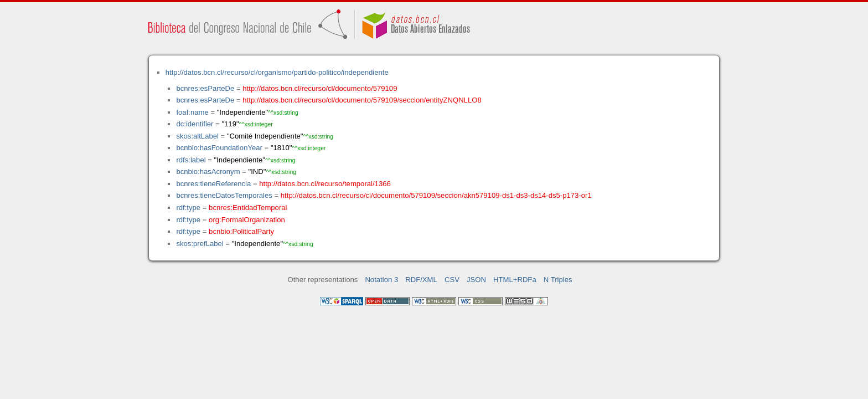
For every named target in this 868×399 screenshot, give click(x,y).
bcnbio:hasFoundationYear (219, 148)
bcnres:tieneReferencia (213, 184)
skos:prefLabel (200, 244)
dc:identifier (195, 124)
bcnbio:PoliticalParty (241, 231)
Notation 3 (381, 280)
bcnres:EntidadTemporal (248, 208)
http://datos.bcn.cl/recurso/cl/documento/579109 (320, 88)
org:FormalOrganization (247, 220)
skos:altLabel (197, 136)
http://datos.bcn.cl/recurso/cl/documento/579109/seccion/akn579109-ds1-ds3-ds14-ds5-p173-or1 (436, 195)
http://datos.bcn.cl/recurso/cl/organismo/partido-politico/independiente (277, 72)
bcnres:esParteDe (205, 88)
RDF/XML (421, 280)
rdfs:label (191, 160)
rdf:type (188, 208)
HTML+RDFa (515, 280)
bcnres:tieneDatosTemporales (224, 195)
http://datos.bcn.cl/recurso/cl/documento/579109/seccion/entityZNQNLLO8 (362, 100)
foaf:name (192, 112)
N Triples (558, 280)
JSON (476, 280)
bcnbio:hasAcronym (208, 172)
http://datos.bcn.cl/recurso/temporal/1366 (325, 184)
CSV (452, 280)
